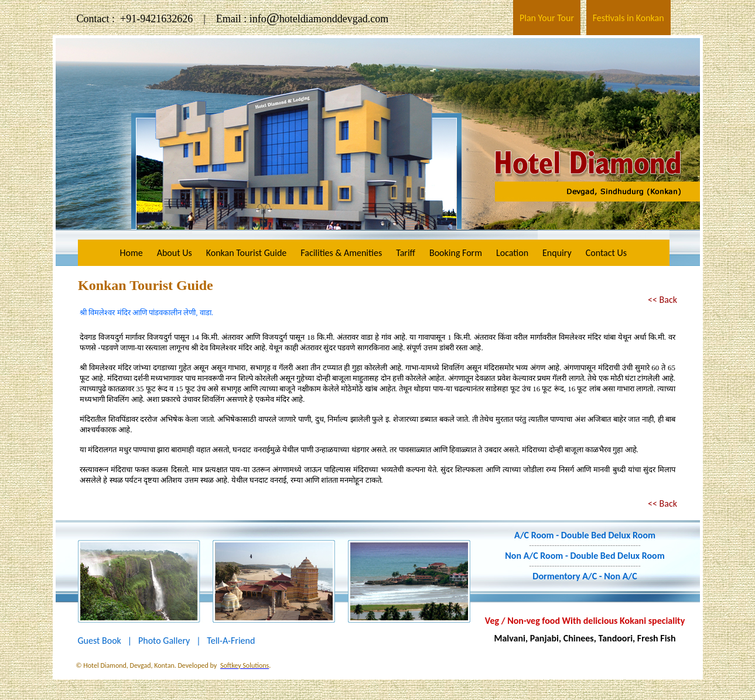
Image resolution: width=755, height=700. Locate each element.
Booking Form (456, 253)
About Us (175, 253)
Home (131, 253)
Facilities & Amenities (341, 253)
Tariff (406, 253)
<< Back (662, 300)
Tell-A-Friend (231, 641)
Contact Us (606, 253)
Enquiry (557, 253)
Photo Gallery (164, 641)
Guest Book (100, 641)
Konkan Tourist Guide (247, 253)
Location (512, 253)
